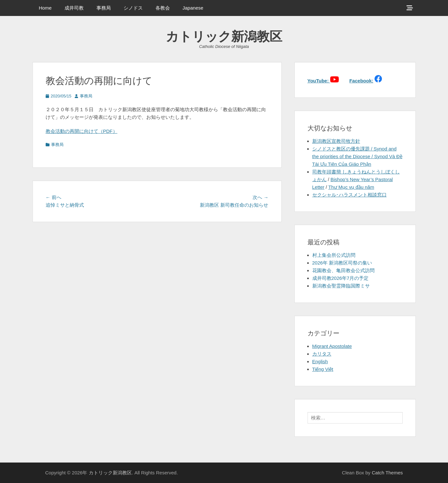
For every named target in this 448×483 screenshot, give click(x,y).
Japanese (193, 8)
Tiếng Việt (323, 369)
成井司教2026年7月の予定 (341, 278)
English (320, 361)
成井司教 (74, 8)
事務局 (104, 8)
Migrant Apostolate (332, 346)
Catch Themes (387, 473)
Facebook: (361, 81)
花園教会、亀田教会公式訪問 (343, 270)
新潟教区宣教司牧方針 (336, 141)
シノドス (133, 8)
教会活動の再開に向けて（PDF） (82, 131)
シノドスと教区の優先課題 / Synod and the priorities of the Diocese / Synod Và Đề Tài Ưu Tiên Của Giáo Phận (357, 156)
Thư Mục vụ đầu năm (351, 187)
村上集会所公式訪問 (334, 255)
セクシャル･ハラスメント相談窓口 (349, 195)
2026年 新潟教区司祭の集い (342, 263)
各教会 (163, 8)
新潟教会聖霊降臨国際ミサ (341, 286)
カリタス (322, 354)
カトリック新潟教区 (224, 36)
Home (45, 8)
